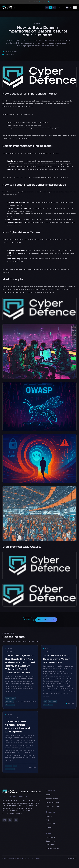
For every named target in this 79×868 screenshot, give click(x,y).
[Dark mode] (50, 7)
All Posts (28, 620)
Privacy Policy (51, 845)
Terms (74, 858)
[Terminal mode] (54, 7)
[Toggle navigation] (75, 7)
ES (70, 7)
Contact (49, 827)
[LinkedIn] (5, 820)
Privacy (70, 858)
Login (61, 7)
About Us (49, 816)
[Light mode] (47, 7)
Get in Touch (46, 620)
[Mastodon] (10, 820)
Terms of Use (51, 841)
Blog (48, 820)
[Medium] (16, 820)
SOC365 (49, 795)
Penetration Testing (53, 806)
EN (67, 7)
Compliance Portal (52, 849)
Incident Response (52, 803)
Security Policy (51, 837)
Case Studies (51, 824)
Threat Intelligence (53, 799)
